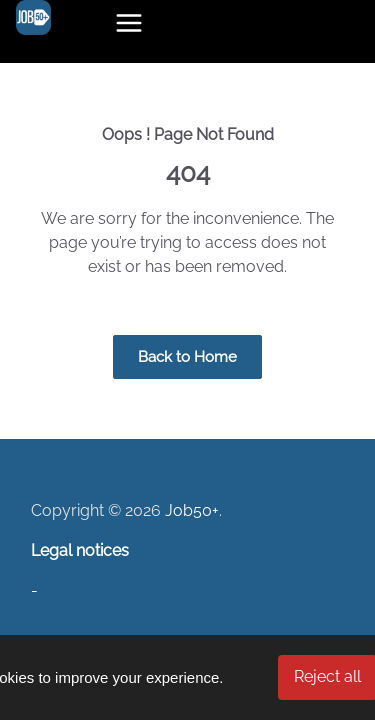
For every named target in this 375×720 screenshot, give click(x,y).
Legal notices (80, 550)
